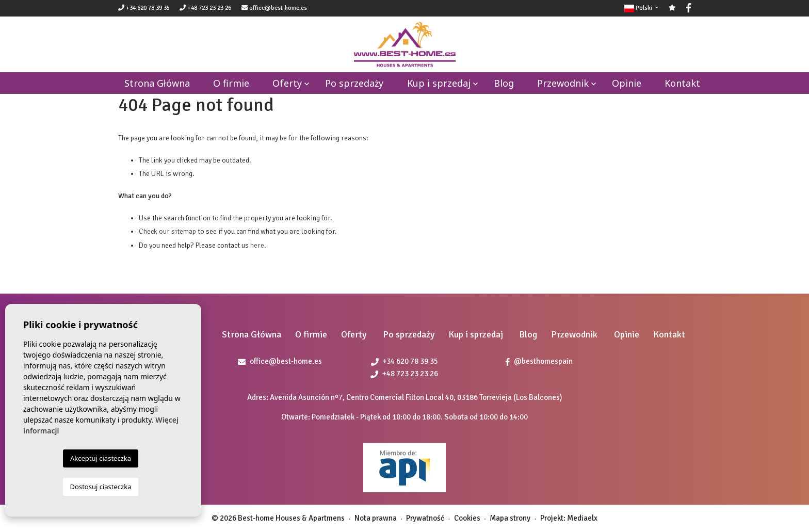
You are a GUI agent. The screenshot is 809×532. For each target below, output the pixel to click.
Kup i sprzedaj (439, 83)
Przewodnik (563, 83)
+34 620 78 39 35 (144, 8)
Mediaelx (582, 518)
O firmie (231, 83)
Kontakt (682, 83)
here (257, 245)
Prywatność (425, 518)
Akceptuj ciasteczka (101, 458)
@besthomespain (539, 361)
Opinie (627, 83)
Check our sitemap (167, 231)
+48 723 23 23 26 (205, 8)
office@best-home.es (278, 8)
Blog (504, 83)
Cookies (467, 518)
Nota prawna (376, 518)
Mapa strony (510, 518)
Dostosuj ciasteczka (101, 487)
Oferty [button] (287, 83)
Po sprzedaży (354, 83)
